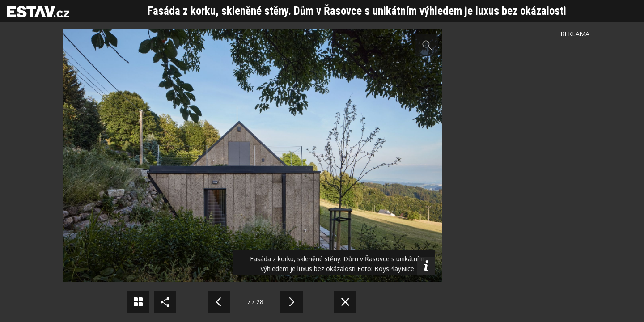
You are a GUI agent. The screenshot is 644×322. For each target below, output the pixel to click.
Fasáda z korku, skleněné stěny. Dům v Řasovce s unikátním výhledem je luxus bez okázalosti (357, 11)
